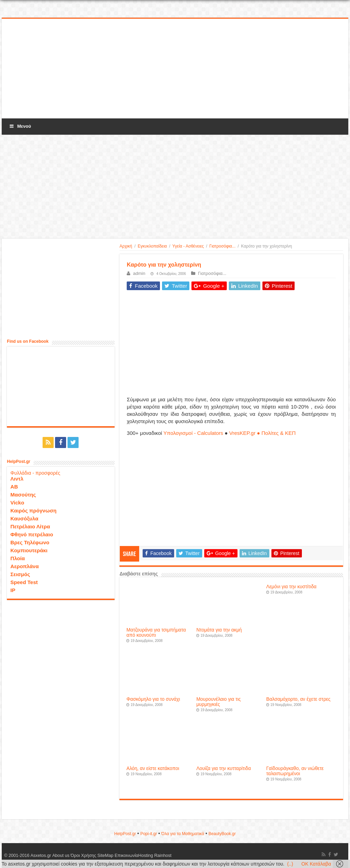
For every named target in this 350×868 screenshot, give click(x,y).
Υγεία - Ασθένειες (188, 246)
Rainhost (163, 856)
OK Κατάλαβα (316, 864)
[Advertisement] (175, 69)
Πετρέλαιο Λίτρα (30, 526)
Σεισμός (20, 574)
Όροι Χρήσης (83, 856)
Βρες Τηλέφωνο (30, 542)
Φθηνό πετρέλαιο (32, 534)
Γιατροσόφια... (222, 246)
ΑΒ (14, 487)
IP (13, 590)
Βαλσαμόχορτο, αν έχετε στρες (298, 699)
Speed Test (24, 582)
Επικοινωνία (126, 856)
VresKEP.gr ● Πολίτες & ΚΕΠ (262, 433)
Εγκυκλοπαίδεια (152, 246)
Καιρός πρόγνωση (33, 511)
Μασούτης (23, 495)
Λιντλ (17, 479)
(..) (290, 864)
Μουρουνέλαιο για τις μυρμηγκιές (218, 702)
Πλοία (18, 558)
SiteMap (105, 856)
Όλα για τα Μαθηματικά (183, 834)
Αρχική (126, 246)
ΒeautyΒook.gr (222, 834)
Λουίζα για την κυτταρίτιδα (223, 768)
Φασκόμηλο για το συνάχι (153, 699)
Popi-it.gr (149, 834)
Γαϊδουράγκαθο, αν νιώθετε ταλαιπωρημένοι (295, 771)
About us (61, 856)
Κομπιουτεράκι (29, 550)
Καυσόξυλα (24, 518)
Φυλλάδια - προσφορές (35, 473)
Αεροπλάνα (25, 566)
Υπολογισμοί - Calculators (193, 433)
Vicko (17, 503)
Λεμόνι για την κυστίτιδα (291, 587)
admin (139, 273)
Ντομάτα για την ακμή (219, 630)
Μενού (20, 126)
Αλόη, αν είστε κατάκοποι (153, 768)
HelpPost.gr (125, 834)
